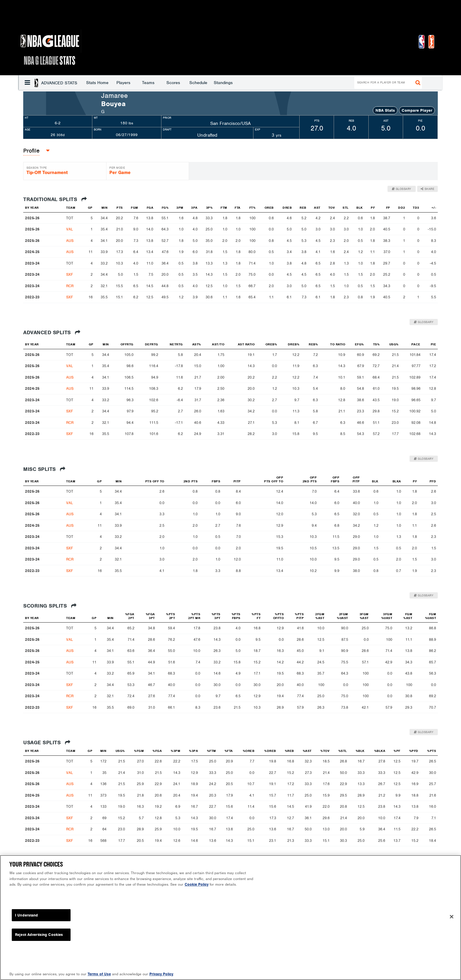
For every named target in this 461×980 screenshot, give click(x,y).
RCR (70, 286)
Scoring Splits (50, 606)
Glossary (402, 189)
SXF (70, 274)
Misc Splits (44, 469)
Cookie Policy (197, 884)
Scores (126, 83)
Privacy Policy (161, 974)
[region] (230, 918)
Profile (31, 151)
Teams (101, 83)
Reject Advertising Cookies (39, 935)
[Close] (452, 917)
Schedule (151, 83)
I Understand (27, 915)
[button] (27, 83)
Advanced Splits (52, 332)
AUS (70, 241)
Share (428, 189)
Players (76, 83)
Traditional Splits (55, 199)
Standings (176, 83)
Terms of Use (99, 974)
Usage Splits (47, 742)
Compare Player (417, 110)
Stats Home (50, 83)
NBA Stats (385, 110)
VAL (70, 229)
